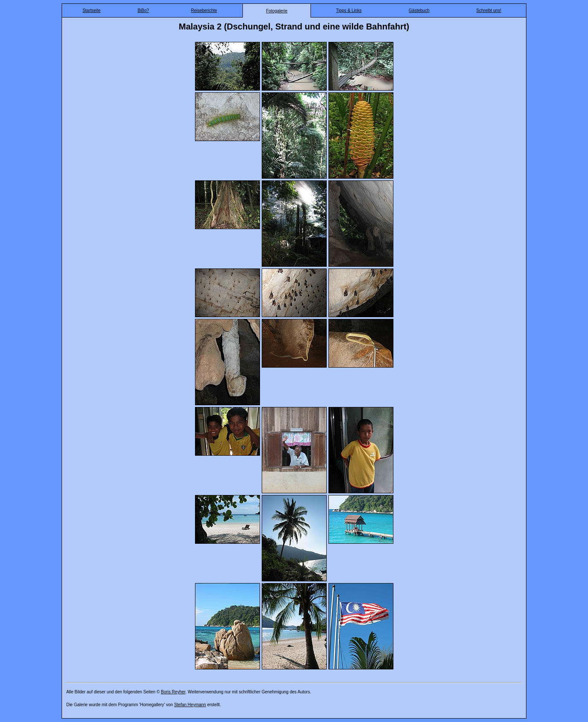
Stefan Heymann (190, 705)
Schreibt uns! (489, 10)
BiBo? (143, 10)
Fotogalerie (277, 11)
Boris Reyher (173, 692)
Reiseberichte (204, 10)
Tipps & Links (349, 10)
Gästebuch (419, 10)
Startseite (92, 10)
